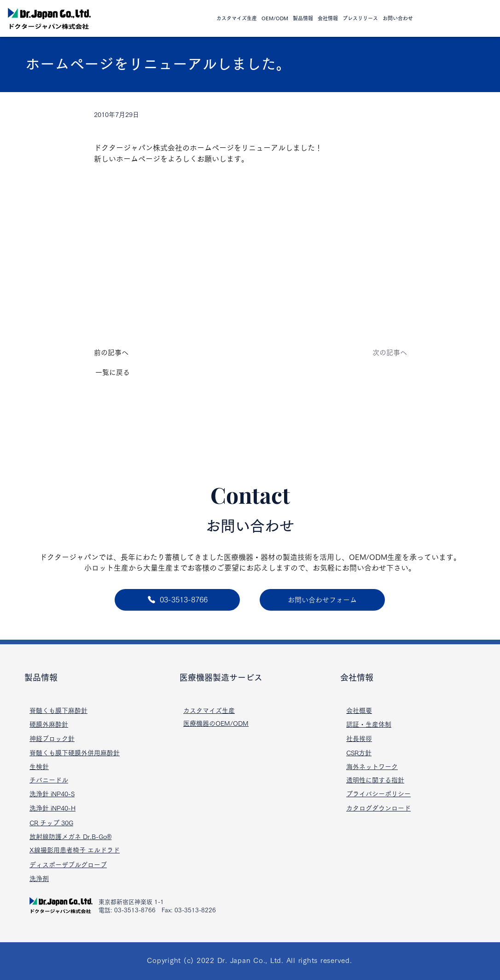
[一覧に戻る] (126, 372)
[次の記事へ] (377, 353)
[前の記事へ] (124, 353)
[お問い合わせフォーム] (322, 600)
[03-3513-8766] (177, 600)
